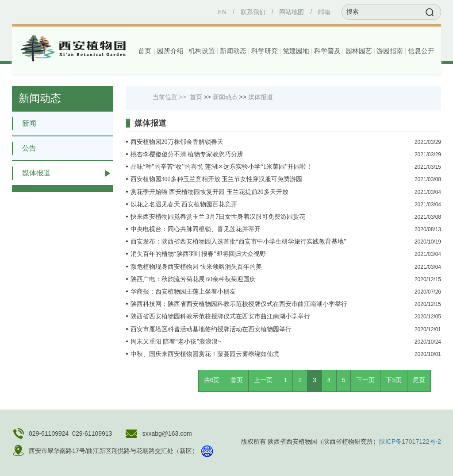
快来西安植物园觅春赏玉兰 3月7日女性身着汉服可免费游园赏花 (218, 217)
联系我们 (253, 12)
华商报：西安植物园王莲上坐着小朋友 (183, 292)
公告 (24, 148)
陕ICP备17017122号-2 (410, 441)
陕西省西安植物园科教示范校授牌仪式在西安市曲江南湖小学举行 (220, 316)
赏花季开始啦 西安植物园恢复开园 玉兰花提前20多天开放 (209, 192)
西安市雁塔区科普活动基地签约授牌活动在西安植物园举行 (211, 329)
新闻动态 (225, 97)
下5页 (394, 380)
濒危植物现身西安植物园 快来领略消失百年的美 (196, 267)
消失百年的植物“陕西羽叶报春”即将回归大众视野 (198, 254)
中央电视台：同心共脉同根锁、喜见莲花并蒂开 (196, 229)
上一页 (263, 380)
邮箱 (324, 12)
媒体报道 (31, 173)
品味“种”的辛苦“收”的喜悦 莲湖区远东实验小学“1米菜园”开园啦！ (222, 167)
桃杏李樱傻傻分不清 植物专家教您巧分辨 (187, 154)
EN (222, 12)
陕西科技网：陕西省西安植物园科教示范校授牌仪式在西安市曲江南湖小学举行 (239, 304)
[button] (170, 51)
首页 (145, 51)
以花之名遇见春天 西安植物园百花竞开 (184, 204)
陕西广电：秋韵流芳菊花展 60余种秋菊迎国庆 (193, 279)
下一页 (365, 380)
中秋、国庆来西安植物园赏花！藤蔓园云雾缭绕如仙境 (205, 354)
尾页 (419, 380)
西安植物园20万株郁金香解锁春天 (177, 142)
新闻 (24, 124)
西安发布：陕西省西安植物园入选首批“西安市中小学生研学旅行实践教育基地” (238, 242)
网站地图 (292, 12)
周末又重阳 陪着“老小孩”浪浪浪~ (176, 342)
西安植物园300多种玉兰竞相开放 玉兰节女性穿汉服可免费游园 (217, 179)
